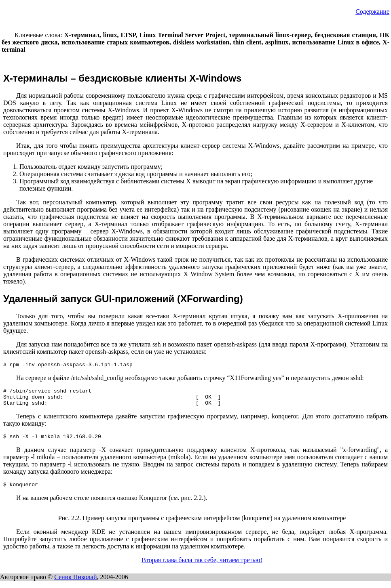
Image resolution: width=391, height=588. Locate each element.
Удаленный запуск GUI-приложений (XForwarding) (123, 299)
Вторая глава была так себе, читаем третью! (202, 567)
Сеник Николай (75, 584)
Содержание (372, 12)
